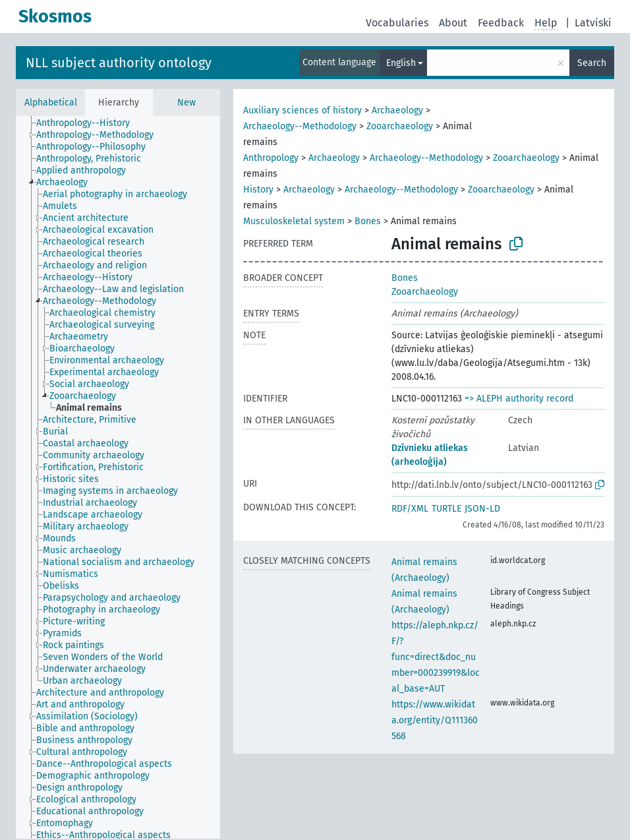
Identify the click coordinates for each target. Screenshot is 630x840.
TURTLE (446, 509)
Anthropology (271, 158)
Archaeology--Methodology (300, 126)
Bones (368, 221)
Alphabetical (51, 103)
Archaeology (397, 110)
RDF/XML (410, 509)
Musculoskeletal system (294, 221)
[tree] (118, 477)
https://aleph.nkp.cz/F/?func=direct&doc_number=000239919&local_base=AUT (436, 657)
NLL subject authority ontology (119, 63)
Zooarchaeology (400, 126)
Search (592, 63)
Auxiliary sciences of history (302, 110)
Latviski (593, 23)
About (453, 23)
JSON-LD (482, 509)
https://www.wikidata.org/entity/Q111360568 (435, 720)
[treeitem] (89, 123)
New (186, 103)
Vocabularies (397, 23)
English (401, 63)
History (258, 190)
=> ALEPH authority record (519, 399)
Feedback (501, 23)
